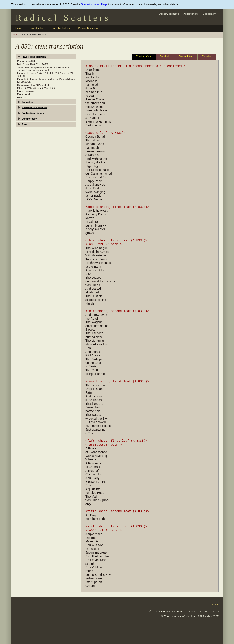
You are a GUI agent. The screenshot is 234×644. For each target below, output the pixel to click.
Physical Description (34, 57)
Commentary (29, 119)
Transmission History (34, 107)
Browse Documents (89, 28)
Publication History (33, 113)
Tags (24, 124)
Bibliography (210, 14)
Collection (28, 102)
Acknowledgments (169, 14)
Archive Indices (62, 28)
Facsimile (165, 56)
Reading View (144, 56)
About (215, 604)
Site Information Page (94, 4)
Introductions (38, 28)
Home (19, 28)
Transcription (186, 56)
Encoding (207, 56)
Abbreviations (191, 14)
